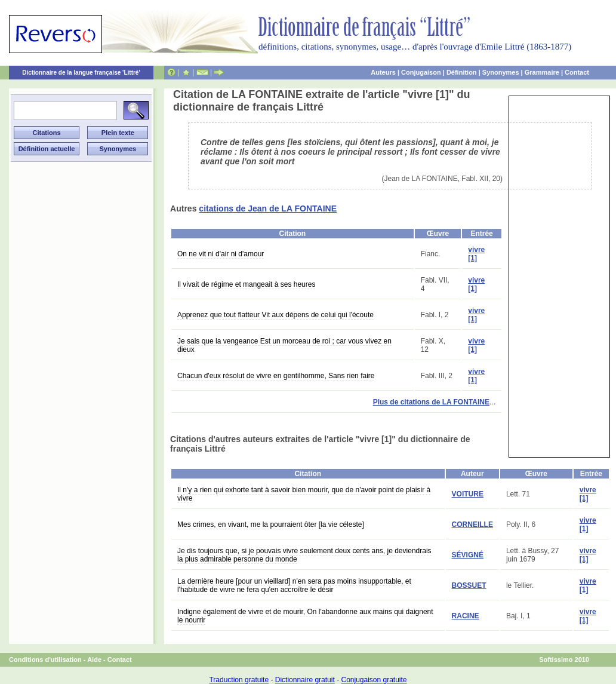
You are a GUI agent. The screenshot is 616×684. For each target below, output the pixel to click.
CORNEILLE (472, 524)
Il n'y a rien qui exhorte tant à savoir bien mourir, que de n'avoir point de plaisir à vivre (304, 494)
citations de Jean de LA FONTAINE (268, 208)
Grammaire (542, 72)
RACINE (466, 616)
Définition (462, 72)
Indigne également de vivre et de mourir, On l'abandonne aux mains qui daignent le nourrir (305, 616)
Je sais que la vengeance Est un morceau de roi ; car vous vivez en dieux (284, 345)
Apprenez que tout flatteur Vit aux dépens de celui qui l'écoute (275, 315)
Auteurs (383, 72)
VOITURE (468, 494)
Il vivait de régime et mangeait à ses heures (246, 284)
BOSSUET (469, 585)
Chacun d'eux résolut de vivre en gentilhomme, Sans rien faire (276, 376)
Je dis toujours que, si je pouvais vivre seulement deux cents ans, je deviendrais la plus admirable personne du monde (304, 555)
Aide (94, 660)
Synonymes (501, 72)
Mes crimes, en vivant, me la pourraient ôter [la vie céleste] (271, 524)
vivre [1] (476, 254)
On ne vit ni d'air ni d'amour (221, 254)
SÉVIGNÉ (468, 555)
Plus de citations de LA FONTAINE (431, 402)
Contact (577, 72)
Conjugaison (421, 72)
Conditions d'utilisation (45, 660)
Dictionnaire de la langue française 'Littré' (81, 73)
